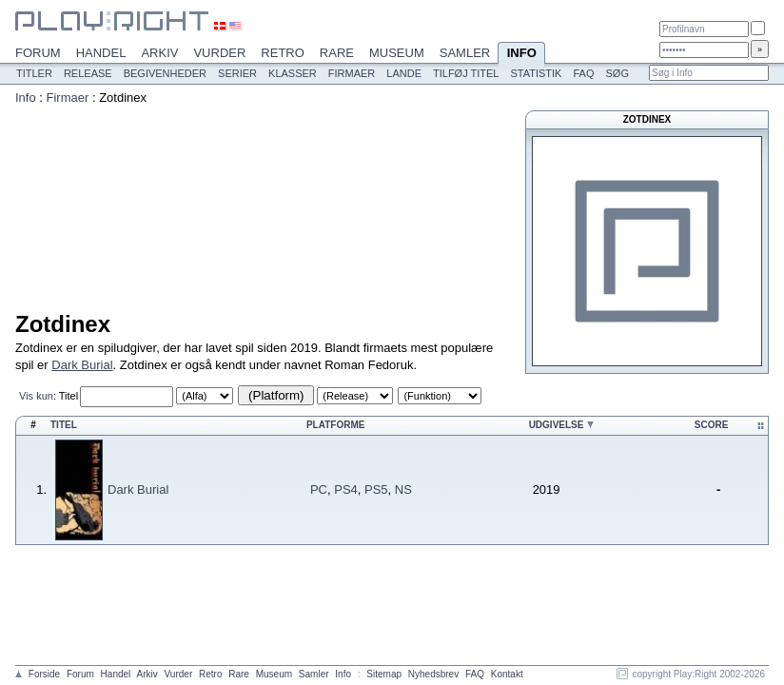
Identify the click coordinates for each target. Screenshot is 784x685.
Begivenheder (165, 73)
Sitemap (384, 674)
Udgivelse (557, 425)
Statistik (536, 73)
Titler (34, 73)
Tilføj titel (466, 73)
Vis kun (36, 396)
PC (319, 489)
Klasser (293, 73)
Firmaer (352, 73)
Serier (237, 73)
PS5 (376, 489)
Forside (44, 674)
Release (88, 73)
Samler (465, 53)
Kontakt (507, 674)
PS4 (346, 489)
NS (403, 489)
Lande (404, 73)
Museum (397, 53)
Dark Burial (82, 365)
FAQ (583, 73)
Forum (38, 53)
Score (712, 425)
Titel (69, 396)
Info (521, 54)
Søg (617, 73)
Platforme (335, 425)
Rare (337, 53)
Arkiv (159, 53)
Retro (283, 53)
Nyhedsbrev (433, 674)
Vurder (219, 53)
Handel (101, 53)
